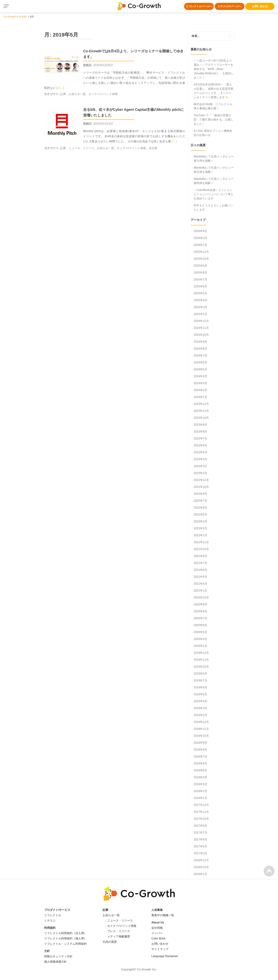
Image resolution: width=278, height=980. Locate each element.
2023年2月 (200, 473)
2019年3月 (200, 708)
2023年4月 (200, 459)
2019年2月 (200, 715)
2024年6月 (200, 362)
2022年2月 (200, 528)
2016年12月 (201, 860)
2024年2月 (200, 390)
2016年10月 (201, 867)
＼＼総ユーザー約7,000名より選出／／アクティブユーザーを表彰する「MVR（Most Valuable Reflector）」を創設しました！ (214, 69)
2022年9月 (200, 494)
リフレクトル (53, 915)
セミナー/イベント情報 (103, 94)
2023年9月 (200, 425)
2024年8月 (200, 349)
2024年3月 (200, 383)
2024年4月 (200, 376)
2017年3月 (200, 853)
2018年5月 (200, 770)
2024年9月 (200, 342)
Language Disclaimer (165, 956)
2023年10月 (201, 418)
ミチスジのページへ (230, 6)
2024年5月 (200, 369)
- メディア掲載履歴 (116, 936)
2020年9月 (200, 604)
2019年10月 (201, 667)
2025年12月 (201, 252)
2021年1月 (200, 591)
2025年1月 (200, 314)
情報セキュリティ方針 (58, 956)
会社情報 (157, 928)
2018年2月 (200, 791)
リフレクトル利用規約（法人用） (65, 933)
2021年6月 (200, 570)
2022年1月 (200, 535)
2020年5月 (200, 632)
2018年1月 (200, 798)
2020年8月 (200, 611)
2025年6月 (200, 286)
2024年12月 (201, 321)
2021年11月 (201, 542)
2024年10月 (201, 335)
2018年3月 (200, 784)
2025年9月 (200, 266)
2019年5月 (200, 694)
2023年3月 (200, 466)
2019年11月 (201, 660)
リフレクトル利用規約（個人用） (65, 938)
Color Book (158, 938)
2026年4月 (200, 231)
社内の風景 (110, 942)
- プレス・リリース (116, 931)
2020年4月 (200, 639)
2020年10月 (201, 598)
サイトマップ (160, 949)
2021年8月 (200, 556)
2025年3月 (200, 307)
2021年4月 (200, 584)
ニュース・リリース (81, 148)
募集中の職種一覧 (163, 915)
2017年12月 (201, 805)
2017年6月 (200, 840)
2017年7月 (200, 833)
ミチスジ (50, 921)
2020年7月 (200, 618)
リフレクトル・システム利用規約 (65, 944)
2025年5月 (200, 293)
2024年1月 (200, 397)
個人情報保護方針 (55, 962)
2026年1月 (200, 245)
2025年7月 (200, 279)
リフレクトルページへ (199, 6)
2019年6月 (200, 687)
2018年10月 (201, 736)
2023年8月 (200, 432)
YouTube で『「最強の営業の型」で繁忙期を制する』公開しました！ (213, 120)
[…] (62, 88)
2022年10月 (201, 487)
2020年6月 (200, 625)
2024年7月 (200, 356)
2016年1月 (200, 874)
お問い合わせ (260, 6)
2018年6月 (200, 763)
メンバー (157, 933)
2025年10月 (201, 259)
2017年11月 (201, 812)
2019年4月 (200, 701)
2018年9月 (200, 743)
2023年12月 (201, 404)
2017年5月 (200, 846)
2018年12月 (201, 722)
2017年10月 (201, 819)
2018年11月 (201, 729)
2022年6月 (200, 508)
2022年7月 (200, 501)
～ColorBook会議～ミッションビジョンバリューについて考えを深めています (213, 194)
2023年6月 (200, 445)
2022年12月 (201, 480)
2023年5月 (200, 452)
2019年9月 (200, 674)
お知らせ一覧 (77, 94)
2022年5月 (200, 515)
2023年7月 (200, 439)
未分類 (153, 148)
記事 (63, 94)
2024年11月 (201, 328)
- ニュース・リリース (118, 921)
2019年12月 (201, 653)
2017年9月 (200, 826)
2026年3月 (200, 238)
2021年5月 (200, 577)
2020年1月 (200, 646)
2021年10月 (201, 549)
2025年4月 (200, 300)
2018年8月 (200, 750)
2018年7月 (200, 757)
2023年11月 (201, 411)
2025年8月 (200, 273)
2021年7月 (200, 563)
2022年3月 (200, 521)
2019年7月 (200, 680)
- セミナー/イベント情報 (119, 926)
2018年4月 (200, 777)
